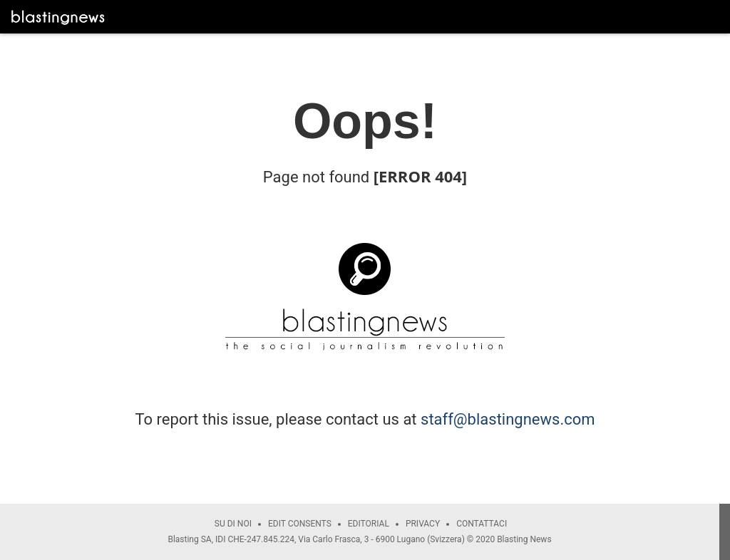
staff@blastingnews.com (508, 419)
